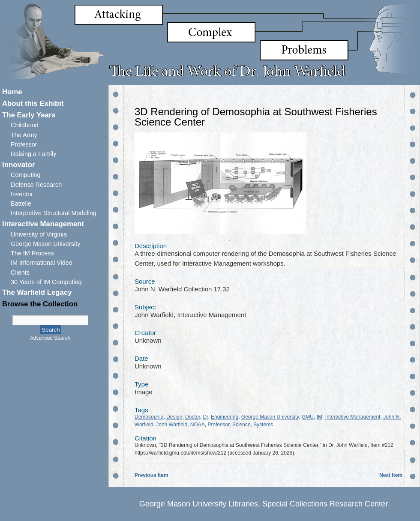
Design (174, 417)
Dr (205, 417)
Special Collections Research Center (325, 504)
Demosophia (149, 417)
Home (12, 92)
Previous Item (151, 475)
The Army (24, 135)
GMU (308, 417)
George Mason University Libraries (199, 504)
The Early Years (29, 115)
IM (319, 417)
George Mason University (45, 244)
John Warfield (172, 425)
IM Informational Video (42, 263)
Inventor (22, 194)
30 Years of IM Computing (46, 282)
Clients (20, 272)
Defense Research (36, 185)
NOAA (198, 425)
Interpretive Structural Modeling (54, 213)
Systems (263, 425)
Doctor (193, 417)
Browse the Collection (40, 304)
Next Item (391, 475)
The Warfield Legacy (37, 292)
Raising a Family (33, 154)
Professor (24, 144)
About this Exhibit (33, 103)
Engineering (225, 417)
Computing (26, 175)
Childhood (25, 125)
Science (241, 425)
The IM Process (32, 253)
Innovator (18, 165)
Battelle (21, 204)
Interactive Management (43, 224)
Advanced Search (50, 338)
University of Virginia (39, 234)
